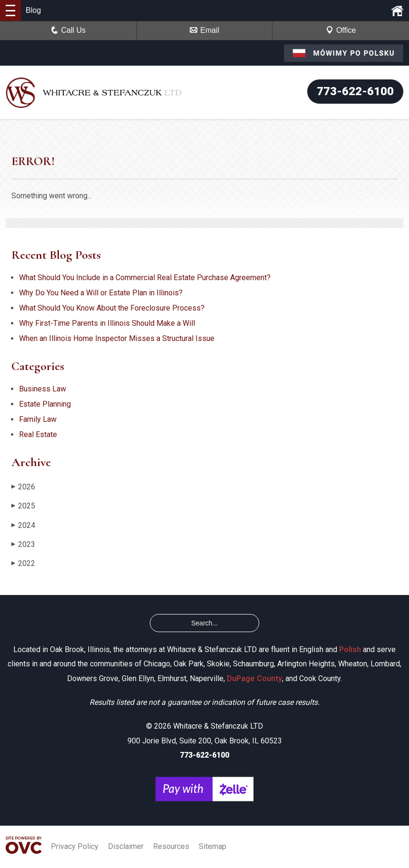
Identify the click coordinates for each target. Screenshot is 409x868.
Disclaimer (126, 846)
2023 (23, 544)
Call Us (68, 30)
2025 (23, 506)
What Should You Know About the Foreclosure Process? (112, 308)
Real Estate (38, 434)
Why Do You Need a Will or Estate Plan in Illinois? (101, 293)
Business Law (43, 389)
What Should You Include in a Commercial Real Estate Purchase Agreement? (145, 278)
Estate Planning (45, 404)
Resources (171, 846)
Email (204, 30)
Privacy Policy (75, 846)
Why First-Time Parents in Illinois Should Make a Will (107, 323)
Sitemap (213, 846)
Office (341, 30)
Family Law (38, 419)
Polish (350, 649)
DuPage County (254, 678)
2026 (23, 487)
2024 (23, 525)
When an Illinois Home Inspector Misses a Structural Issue (117, 338)
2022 (23, 563)
